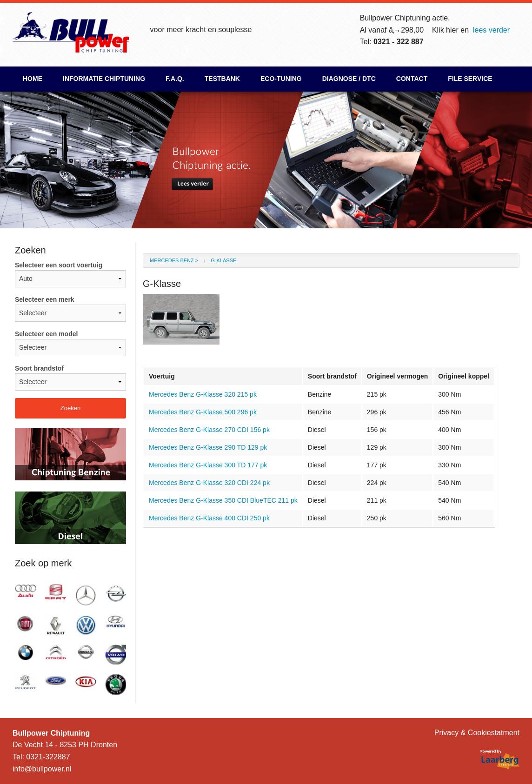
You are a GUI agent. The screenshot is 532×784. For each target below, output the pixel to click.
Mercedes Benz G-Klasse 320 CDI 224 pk (209, 483)
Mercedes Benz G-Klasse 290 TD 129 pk (208, 447)
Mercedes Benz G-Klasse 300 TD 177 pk (208, 465)
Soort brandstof (70, 378)
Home (33, 79)
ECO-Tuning (281, 79)
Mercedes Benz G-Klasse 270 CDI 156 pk (209, 430)
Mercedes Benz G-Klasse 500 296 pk (203, 412)
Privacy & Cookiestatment (477, 733)
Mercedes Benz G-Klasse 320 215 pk (203, 394)
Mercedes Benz (172, 260)
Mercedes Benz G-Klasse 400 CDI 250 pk (209, 518)
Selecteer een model (70, 343)
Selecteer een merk (70, 309)
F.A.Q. (175, 79)
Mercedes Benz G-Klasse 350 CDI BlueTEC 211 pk (223, 500)
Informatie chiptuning (104, 79)
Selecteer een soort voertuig (70, 274)
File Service (470, 79)
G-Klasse (223, 260)
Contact (412, 79)
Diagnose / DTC (349, 79)
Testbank (222, 79)
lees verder (491, 30)
